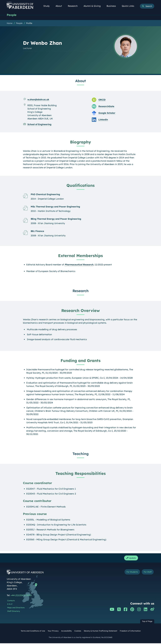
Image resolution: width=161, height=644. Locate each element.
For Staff (146, 573)
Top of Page (147, 622)
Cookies (78, 632)
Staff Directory (14, 612)
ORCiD (102, 100)
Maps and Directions (16, 608)
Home (10, 23)
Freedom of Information (130, 632)
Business (113, 6)
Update (130, 559)
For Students (128, 573)
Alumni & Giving (93, 6)
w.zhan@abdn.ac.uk (38, 100)
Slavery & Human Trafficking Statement (100, 632)
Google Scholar (107, 113)
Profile (29, 23)
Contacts (11, 601)
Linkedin (103, 120)
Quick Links (129, 6)
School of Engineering (39, 125)
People (12, 15)
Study (48, 6)
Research (74, 6)
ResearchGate (106, 107)
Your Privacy (53, 632)
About (60, 6)
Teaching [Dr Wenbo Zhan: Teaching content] (81, 454)
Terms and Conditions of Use (33, 632)
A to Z (10, 605)
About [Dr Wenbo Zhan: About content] (80, 81)
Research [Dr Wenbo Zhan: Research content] (81, 291)
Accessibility (66, 632)
